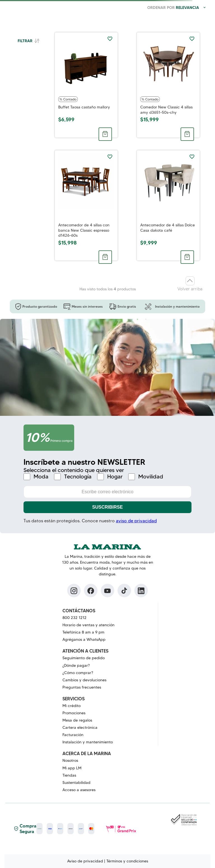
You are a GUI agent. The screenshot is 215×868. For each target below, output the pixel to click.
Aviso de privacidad (85, 861)
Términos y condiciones (127, 861)
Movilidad (151, 477)
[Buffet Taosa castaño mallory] (86, 85)
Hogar (115, 477)
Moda (41, 477)
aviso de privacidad (136, 521)
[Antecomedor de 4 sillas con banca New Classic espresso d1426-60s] (86, 205)
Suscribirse (107, 507)
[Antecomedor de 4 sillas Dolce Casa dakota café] (168, 205)
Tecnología (78, 477)
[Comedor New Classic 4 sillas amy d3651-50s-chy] (168, 85)
